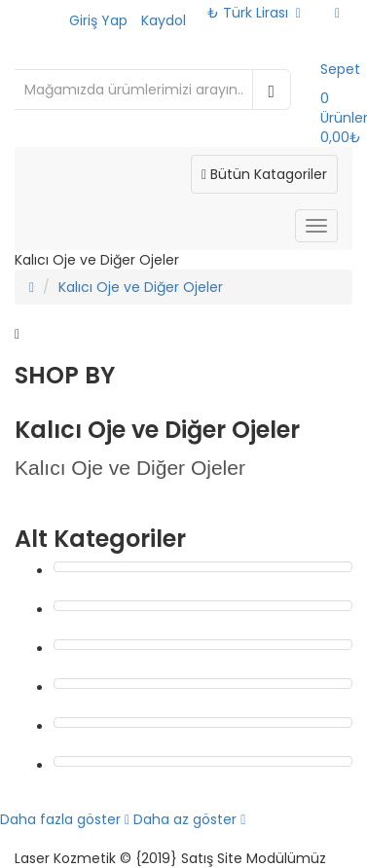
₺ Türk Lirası (254, 13)
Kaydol (164, 20)
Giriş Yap (98, 20)
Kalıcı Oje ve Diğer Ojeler (141, 287)
